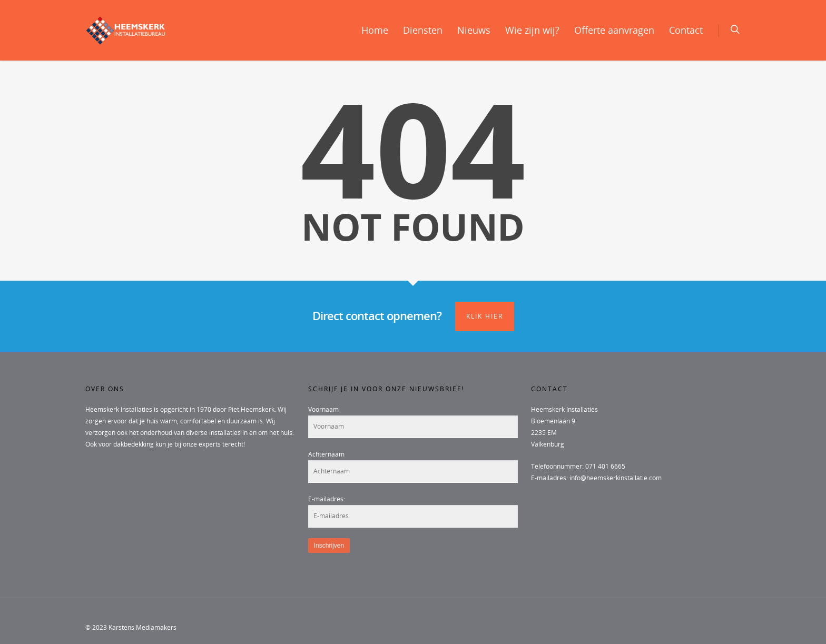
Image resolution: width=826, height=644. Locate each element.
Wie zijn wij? (532, 30)
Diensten (423, 30)
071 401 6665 (605, 466)
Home (375, 30)
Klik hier (485, 316)
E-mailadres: (327, 499)
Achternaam (326, 454)
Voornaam (323, 409)
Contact (686, 30)
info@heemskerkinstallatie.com (616, 478)
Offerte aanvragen (614, 30)
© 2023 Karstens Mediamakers (131, 627)
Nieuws (474, 30)
